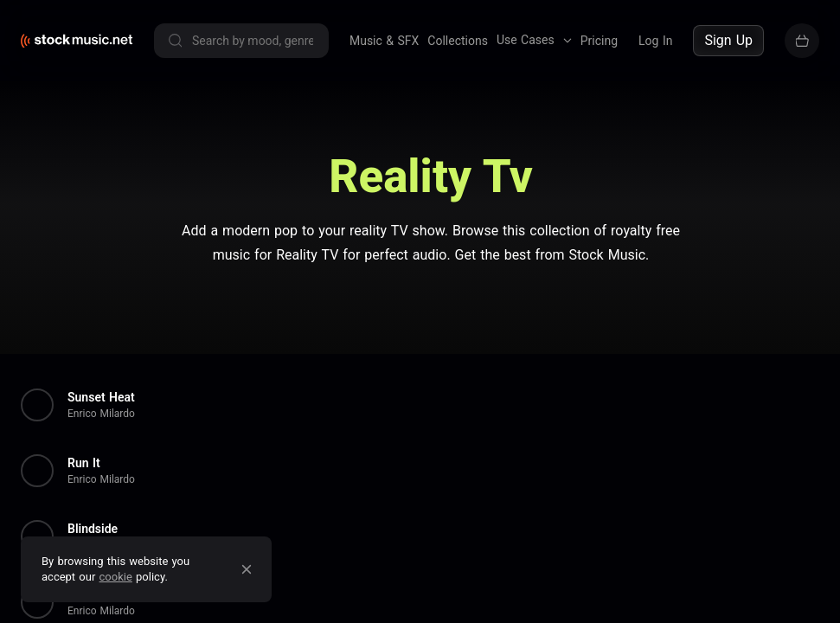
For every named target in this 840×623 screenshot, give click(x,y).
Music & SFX (384, 41)
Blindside (93, 529)
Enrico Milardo (101, 414)
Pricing (599, 41)
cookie (116, 577)
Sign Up (728, 40)
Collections (458, 41)
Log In (655, 41)
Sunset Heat (101, 397)
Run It (84, 463)
